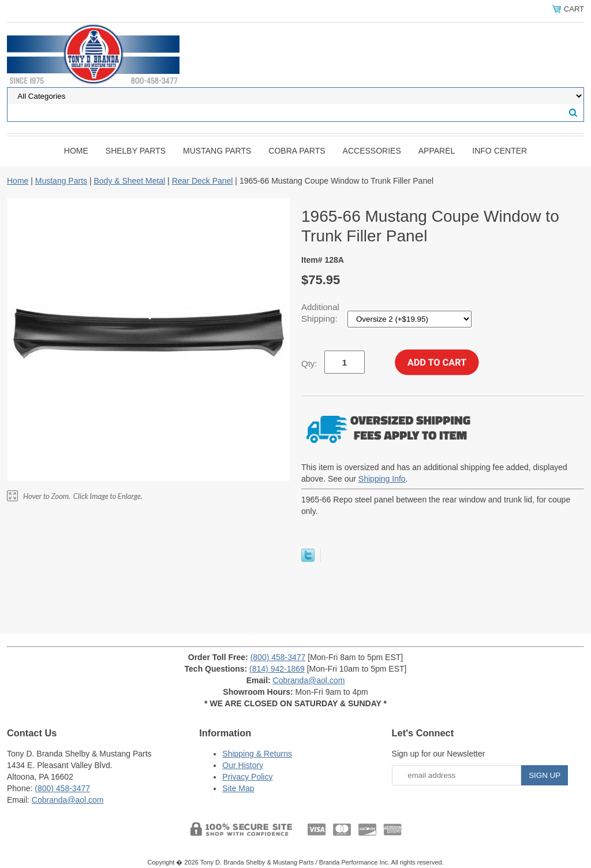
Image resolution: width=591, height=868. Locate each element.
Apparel (437, 151)
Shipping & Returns (257, 754)
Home (76, 151)
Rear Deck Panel (203, 181)
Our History (243, 765)
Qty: (309, 364)
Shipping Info (382, 479)
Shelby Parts (136, 151)
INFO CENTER (500, 151)
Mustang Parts (217, 151)
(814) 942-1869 (277, 669)
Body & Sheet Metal (129, 181)
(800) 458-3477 (278, 657)
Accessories (372, 151)
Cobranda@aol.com (309, 680)
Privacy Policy (247, 777)
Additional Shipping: (321, 313)
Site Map (238, 788)
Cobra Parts (297, 151)
